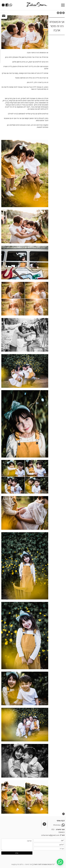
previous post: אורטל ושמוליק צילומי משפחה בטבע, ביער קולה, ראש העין (63, 13)
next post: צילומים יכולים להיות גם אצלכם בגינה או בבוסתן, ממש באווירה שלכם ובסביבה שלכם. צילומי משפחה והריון (61, 13)
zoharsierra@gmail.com (50, 835)
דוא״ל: (62, 835)
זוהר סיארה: (60, 829)
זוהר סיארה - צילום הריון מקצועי (22, 864)
